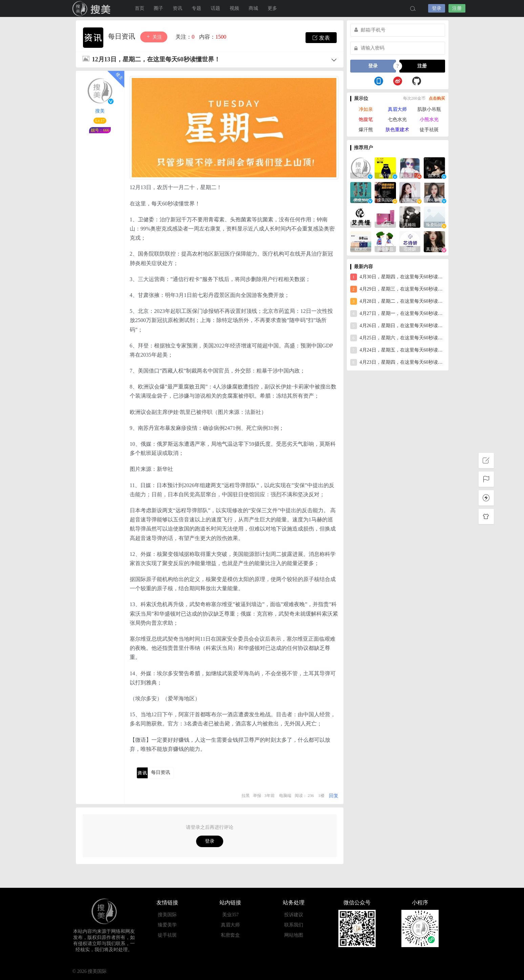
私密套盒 (230, 935)
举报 (257, 796)
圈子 (159, 8)
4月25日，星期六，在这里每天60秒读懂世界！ (398, 338)
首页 (140, 8)
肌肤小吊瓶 (429, 109)
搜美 (100, 111)
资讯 (177, 8)
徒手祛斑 (429, 130)
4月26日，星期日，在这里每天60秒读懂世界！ (398, 326)
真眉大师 (397, 109)
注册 (457, 8)
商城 (253, 8)
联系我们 (294, 925)
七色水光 (397, 119)
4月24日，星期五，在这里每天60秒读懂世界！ (398, 350)
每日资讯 (122, 36)
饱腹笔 (366, 119)
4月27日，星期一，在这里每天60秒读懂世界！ (398, 314)
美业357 (230, 915)
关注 (154, 37)
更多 (272, 8)
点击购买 (437, 98)
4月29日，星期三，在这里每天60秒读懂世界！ (398, 289)
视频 (234, 8)
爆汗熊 (366, 130)
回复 (334, 796)
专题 (196, 8)
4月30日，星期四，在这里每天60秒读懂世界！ (398, 277)
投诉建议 (294, 915)
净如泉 (366, 109)
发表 (321, 38)
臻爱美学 (167, 925)
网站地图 (294, 935)
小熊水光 (429, 119)
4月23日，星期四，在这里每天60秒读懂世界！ (398, 362)
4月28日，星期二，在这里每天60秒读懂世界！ (398, 301)
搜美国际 (93, 8)
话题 (215, 8)
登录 (437, 8)
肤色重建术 (397, 130)
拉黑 (246, 796)
